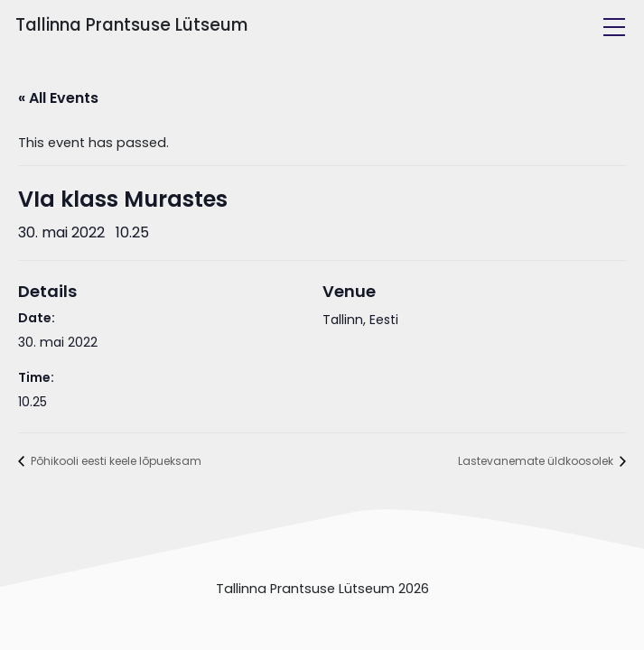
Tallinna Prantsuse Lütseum (131, 25)
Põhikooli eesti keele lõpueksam (115, 461)
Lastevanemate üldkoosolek (537, 461)
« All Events (58, 98)
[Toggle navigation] (614, 27)
